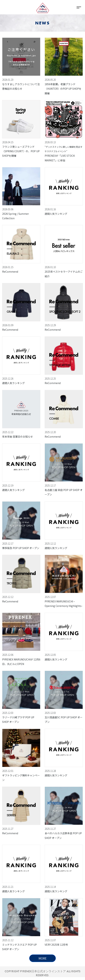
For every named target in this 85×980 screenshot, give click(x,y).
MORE (42, 958)
